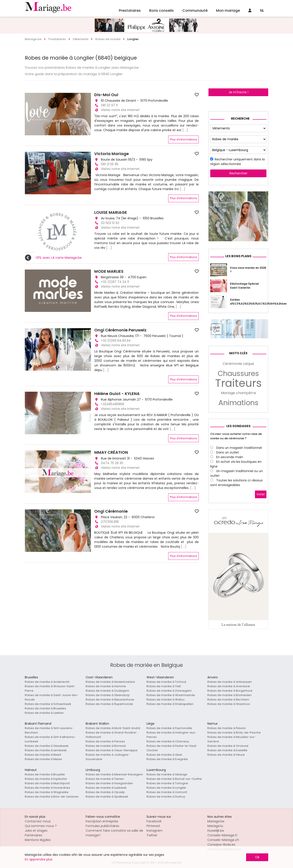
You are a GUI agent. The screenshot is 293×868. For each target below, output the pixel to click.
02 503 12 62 (110, 223)
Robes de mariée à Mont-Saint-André (113, 728)
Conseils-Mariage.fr (222, 835)
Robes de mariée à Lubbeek (106, 788)
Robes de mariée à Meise (43, 759)
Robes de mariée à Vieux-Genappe (112, 750)
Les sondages (238, 426)
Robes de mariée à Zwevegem (169, 691)
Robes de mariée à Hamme (106, 686)
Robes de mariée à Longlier (166, 788)
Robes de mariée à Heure (226, 755)
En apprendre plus (39, 859)
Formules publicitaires (102, 826)
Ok (257, 857)
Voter (261, 494)
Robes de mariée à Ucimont (167, 792)
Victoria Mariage (112, 154)
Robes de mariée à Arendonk (229, 686)
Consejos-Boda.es (221, 845)
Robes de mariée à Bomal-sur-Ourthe (174, 779)
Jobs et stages (36, 831)
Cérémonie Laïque (238, 364)
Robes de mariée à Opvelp (105, 792)
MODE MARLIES (109, 271)
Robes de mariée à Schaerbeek (48, 704)
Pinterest (153, 826)
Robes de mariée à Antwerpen (230, 682)
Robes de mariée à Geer (164, 755)
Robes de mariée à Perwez (105, 741)
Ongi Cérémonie (111, 511)
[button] (29, 114)
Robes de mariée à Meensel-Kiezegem (114, 774)
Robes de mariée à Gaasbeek (47, 746)
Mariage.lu (215, 826)
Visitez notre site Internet (120, 110)
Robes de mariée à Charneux (168, 741)
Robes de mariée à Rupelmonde (109, 704)
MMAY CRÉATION (111, 452)
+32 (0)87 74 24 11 (115, 282)
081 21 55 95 (110, 164)
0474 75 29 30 (112, 463)
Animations (238, 403)
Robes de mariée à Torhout (166, 682)
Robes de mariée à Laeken (44, 713)
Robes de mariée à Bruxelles (45, 708)
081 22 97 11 (109, 105)
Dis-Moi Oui (106, 95)
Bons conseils (161, 11)
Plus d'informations (184, 139)
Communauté (195, 11)
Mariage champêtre (238, 393)
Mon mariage (228, 11)
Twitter (152, 835)
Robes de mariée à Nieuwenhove (110, 700)
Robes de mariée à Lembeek (46, 750)
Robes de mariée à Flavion (227, 728)
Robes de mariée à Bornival (106, 746)
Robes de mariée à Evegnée (167, 759)
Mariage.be (216, 821)
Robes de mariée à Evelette (227, 750)
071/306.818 (110, 522)
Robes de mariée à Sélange (167, 774)
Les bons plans (238, 256)
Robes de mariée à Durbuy (166, 797)
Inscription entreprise (102, 821)
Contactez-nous (38, 821)
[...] (185, 130)
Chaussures (238, 374)
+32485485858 (113, 404)
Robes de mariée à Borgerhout (230, 691)
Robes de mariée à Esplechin (46, 779)
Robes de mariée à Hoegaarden (109, 783)
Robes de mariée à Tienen (105, 779)
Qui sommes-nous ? (41, 826)
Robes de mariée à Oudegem (107, 691)
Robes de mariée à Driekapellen (170, 704)
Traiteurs (238, 383)
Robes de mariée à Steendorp (108, 695)
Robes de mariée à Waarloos (229, 704)
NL (262, 11)
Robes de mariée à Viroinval (228, 746)
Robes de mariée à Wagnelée (47, 792)
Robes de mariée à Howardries (47, 788)
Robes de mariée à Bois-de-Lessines (52, 797)
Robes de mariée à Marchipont (47, 783)
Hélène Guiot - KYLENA (117, 394)
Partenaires (34, 835)
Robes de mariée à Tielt (164, 686)
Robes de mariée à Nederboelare (110, 682)
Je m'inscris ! (238, 92)
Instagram (154, 831)
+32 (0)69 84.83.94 (116, 341)
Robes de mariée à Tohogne (167, 783)
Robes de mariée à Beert (43, 755)
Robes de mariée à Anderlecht (47, 682)
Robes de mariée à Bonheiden (229, 695)
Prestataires (130, 11)
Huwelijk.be (216, 831)
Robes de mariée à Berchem (228, 700)
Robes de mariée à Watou (166, 700)
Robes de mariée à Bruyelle (45, 774)
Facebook (154, 821)
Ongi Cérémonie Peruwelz (120, 330)
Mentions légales (38, 840)
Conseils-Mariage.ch (223, 840)
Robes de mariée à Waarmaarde (171, 695)
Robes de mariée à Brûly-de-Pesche (234, 733)
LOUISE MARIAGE (111, 212)
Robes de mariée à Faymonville (169, 728)
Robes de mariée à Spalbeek (107, 797)
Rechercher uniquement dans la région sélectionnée (237, 162)
